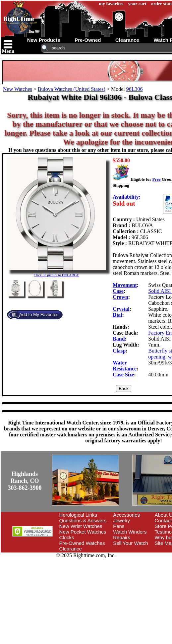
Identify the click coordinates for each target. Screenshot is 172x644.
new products (44, 40)
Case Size (123, 375)
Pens (119, 526)
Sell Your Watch (130, 543)
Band (119, 339)
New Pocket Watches (83, 532)
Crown (120, 297)
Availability (126, 197)
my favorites (111, 4)
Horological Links (78, 515)
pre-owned (88, 40)
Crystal (121, 309)
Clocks (67, 537)
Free (156, 179)
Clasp (119, 351)
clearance (127, 40)
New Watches (18, 89)
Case (118, 291)
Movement (125, 285)
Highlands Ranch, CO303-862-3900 (25, 481)
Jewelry (121, 520)
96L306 (135, 89)
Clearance (71, 549)
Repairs (122, 537)
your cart (137, 4)
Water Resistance (125, 366)
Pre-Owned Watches (82, 543)
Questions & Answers (83, 520)
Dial (117, 315)
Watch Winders (130, 532)
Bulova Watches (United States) (72, 89)
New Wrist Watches (81, 526)
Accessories (126, 515)
